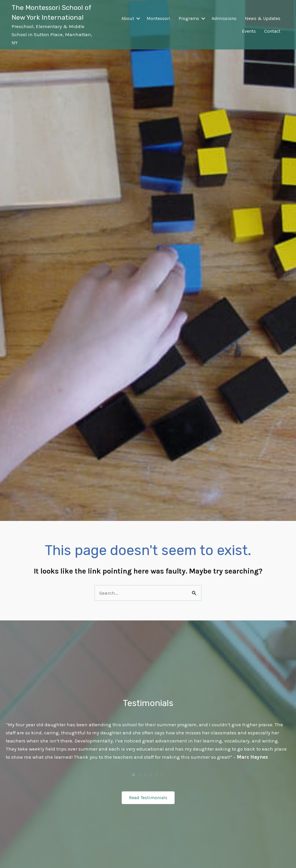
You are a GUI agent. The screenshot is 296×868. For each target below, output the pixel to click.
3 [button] (145, 775)
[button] (138, 19)
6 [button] (162, 775)
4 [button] (151, 775)
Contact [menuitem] (272, 31)
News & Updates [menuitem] (263, 18)
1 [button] (134, 775)
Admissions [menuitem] (224, 18)
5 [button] (157, 775)
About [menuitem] (128, 18)
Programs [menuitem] (189, 18)
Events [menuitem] (249, 31)
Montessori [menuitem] (158, 18)
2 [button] (139, 775)
